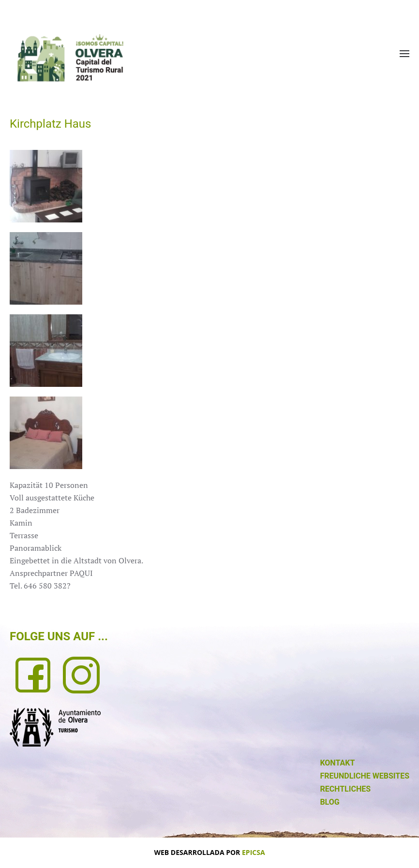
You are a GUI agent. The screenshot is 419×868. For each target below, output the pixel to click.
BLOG (329, 802)
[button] (404, 54)
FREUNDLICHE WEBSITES (365, 776)
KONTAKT (337, 763)
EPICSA (254, 852)
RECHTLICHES (345, 789)
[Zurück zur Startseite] (70, 58)
